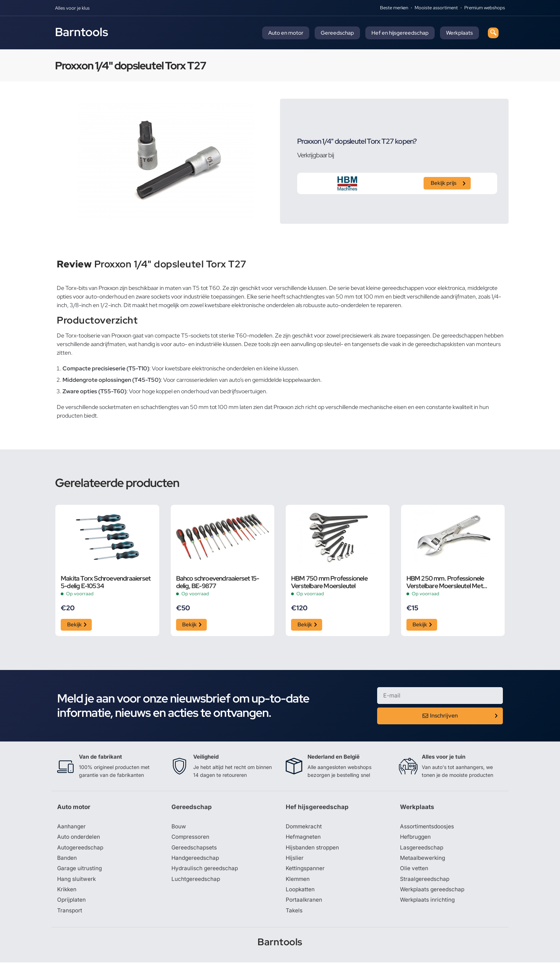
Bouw (179, 828)
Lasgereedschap (422, 849)
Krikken (67, 892)
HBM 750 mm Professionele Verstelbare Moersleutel (329, 582)
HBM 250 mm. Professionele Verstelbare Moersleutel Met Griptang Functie (445, 582)
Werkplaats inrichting (428, 903)
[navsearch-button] (493, 33)
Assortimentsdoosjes (428, 828)
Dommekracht (305, 828)
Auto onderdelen (79, 839)
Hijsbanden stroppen (314, 849)
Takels (294, 914)
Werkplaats (459, 33)
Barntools (82, 32)
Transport (70, 914)
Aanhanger (72, 828)
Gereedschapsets (195, 849)
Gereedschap (337, 33)
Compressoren (191, 839)
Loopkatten (301, 892)
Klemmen (298, 882)
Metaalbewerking (423, 860)
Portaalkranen (304, 903)
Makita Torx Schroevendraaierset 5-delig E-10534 (106, 582)
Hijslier (295, 860)
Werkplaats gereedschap (433, 892)
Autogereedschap (81, 849)
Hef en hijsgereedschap (400, 33)
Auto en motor (286, 33)
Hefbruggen (416, 839)
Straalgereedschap (425, 882)
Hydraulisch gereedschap (206, 871)
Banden (67, 860)
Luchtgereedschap (196, 882)
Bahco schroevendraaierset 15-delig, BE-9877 (218, 582)
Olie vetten (414, 871)
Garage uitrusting (80, 871)
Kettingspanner (306, 871)
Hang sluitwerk (77, 882)
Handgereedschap (196, 860)
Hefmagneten (304, 839)
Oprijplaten (72, 903)
